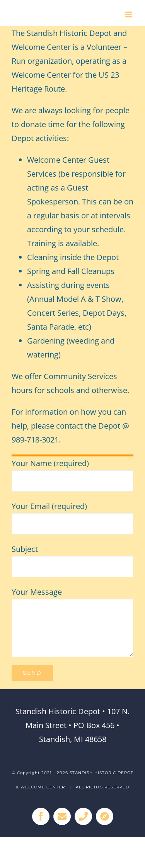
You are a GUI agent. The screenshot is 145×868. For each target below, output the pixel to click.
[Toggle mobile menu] (129, 14)
